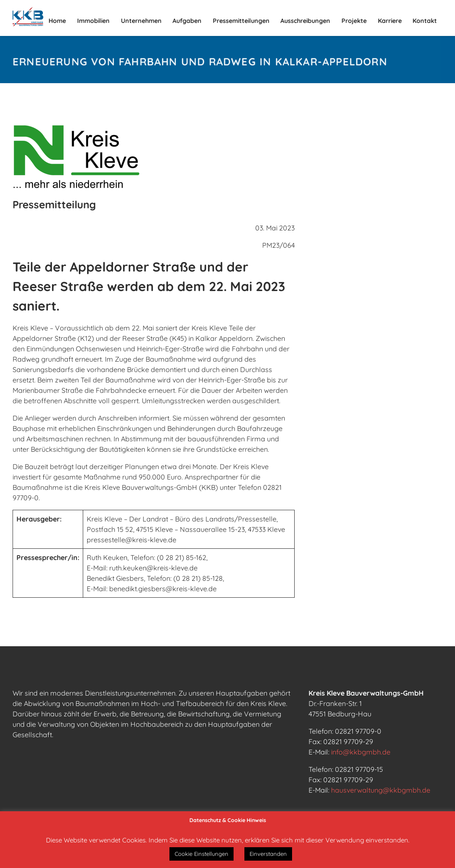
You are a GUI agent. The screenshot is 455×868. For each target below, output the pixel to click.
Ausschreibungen (305, 21)
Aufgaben (187, 21)
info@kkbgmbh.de (361, 752)
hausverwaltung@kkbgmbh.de (381, 790)
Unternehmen (141, 21)
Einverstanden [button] (268, 854)
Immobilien (93, 21)
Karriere (390, 21)
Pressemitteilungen (241, 21)
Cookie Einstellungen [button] (201, 854)
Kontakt (425, 21)
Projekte (354, 21)
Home (57, 21)
